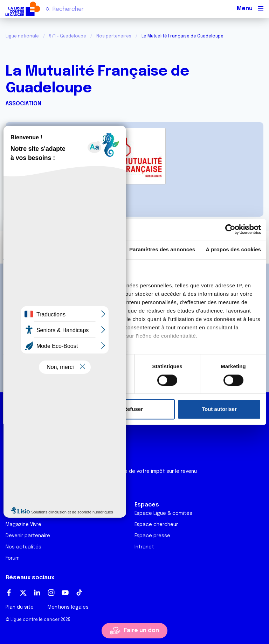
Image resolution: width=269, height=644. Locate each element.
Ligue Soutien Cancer (34, 447)
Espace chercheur (156, 525)
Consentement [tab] (33, 249)
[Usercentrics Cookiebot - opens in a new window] (230, 229)
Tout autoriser (219, 409)
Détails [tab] (94, 249)
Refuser (133, 409)
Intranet (144, 547)
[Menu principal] (261, 9)
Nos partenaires (114, 36)
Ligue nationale (22, 36)
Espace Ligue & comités (163, 513)
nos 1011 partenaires (57, 285)
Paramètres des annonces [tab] (162, 249)
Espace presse (152, 536)
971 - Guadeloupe (68, 36)
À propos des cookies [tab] (233, 249)
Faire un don (142, 631)
